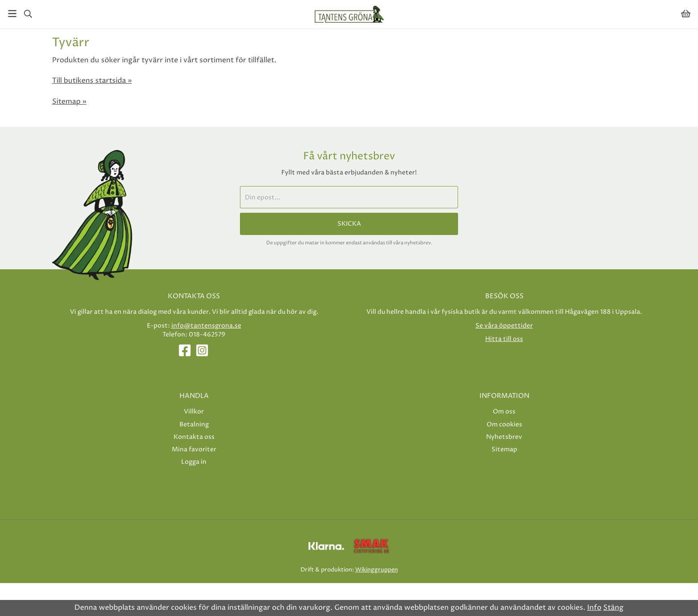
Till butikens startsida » (92, 81)
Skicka (349, 224)
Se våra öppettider (504, 326)
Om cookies (504, 424)
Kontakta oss (194, 437)
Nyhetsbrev (504, 437)
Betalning (194, 424)
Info (594, 608)
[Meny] (12, 14)
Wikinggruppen (377, 570)
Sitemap (504, 449)
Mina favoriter (194, 449)
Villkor (194, 411)
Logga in (194, 462)
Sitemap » (69, 101)
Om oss (504, 411)
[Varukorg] (686, 14)
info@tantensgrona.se (206, 326)
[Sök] (28, 14)
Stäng (613, 608)
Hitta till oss (504, 339)
